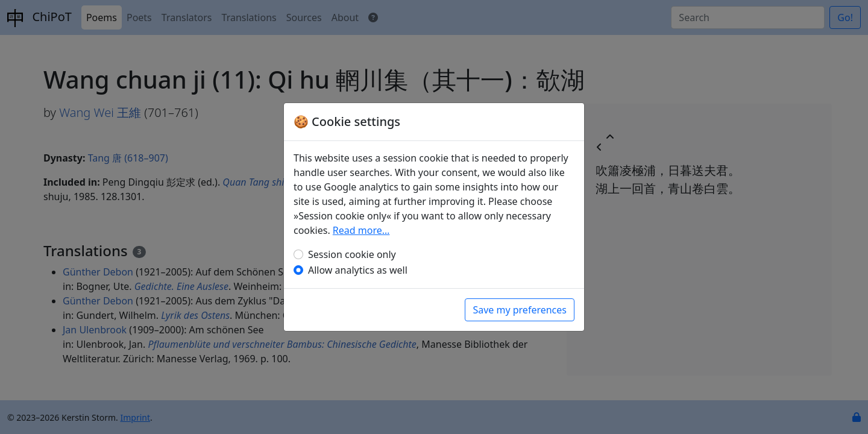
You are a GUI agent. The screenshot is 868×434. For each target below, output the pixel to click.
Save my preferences (520, 310)
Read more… (361, 230)
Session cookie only (352, 254)
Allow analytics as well (358, 270)
